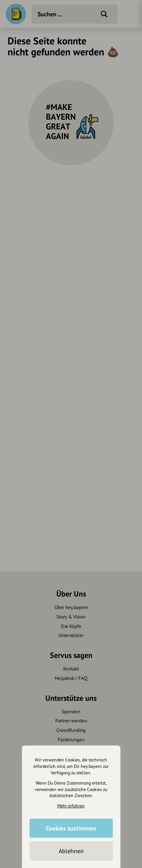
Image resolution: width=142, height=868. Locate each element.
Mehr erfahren (71, 806)
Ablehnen (71, 851)
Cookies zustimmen (71, 828)
